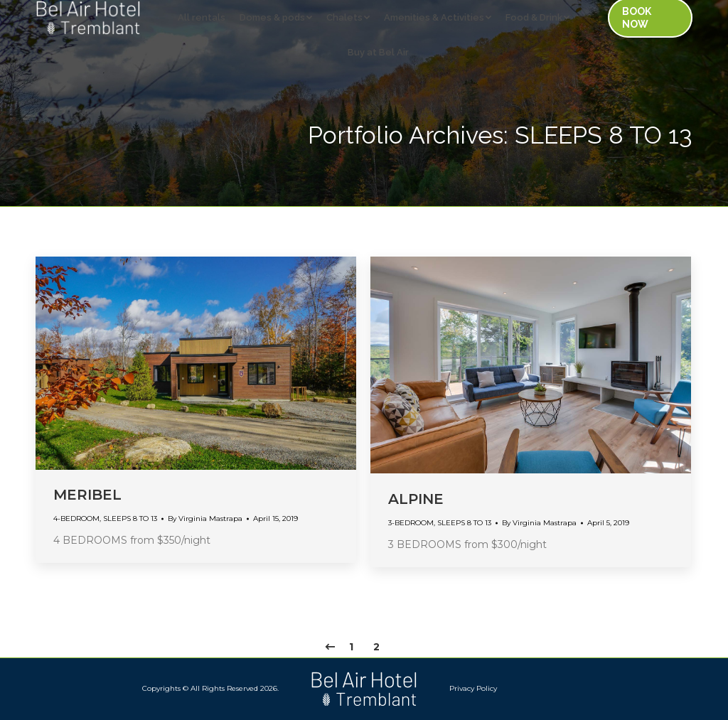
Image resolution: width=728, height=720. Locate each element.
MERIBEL (87, 495)
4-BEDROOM (76, 518)
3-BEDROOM (411, 523)
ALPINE (416, 499)
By (205, 518)
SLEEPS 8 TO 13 (130, 518)
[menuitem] (24, 15)
